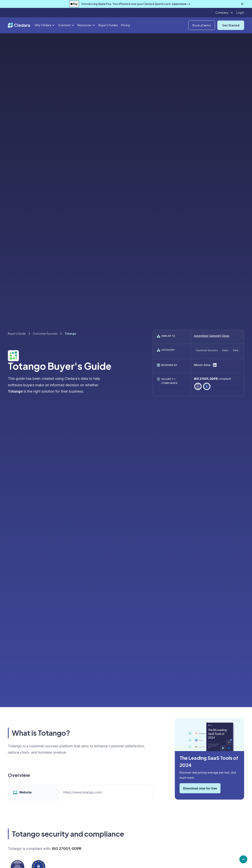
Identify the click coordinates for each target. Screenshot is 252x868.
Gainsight (215, 336)
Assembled (201, 336)
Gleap (226, 336)
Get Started (231, 25)
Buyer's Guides (108, 25)
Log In (240, 12)
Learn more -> (181, 4)
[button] (224, 13)
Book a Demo (202, 25)
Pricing (125, 25)
